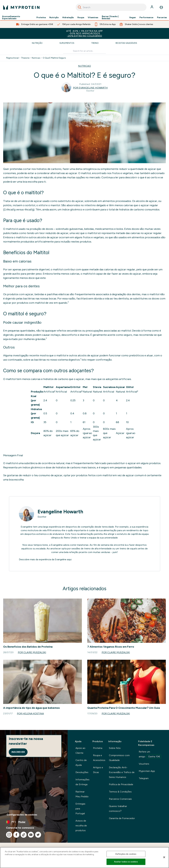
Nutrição (54, 18)
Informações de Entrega (82, 782)
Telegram (144, 778)
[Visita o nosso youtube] (31, 835)
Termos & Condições (120, 792)
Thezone (25, 58)
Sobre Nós (115, 748)
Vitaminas (93, 18)
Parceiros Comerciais (120, 799)
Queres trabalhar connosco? (118, 809)
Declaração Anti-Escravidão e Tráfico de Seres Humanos (122, 772)
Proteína (41, 18)
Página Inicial (12, 58)
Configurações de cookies (22, 815)
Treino (95, 43)
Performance (146, 18)
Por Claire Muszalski (32, 652)
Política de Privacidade (121, 784)
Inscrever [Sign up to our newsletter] (18, 752)
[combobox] (111, 7)
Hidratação (68, 18)
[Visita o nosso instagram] (9, 835)
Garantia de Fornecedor (122, 818)
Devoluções (82, 772)
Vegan (133, 18)
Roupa (81, 18)
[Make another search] (84, 51)
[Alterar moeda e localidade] (34, 822)
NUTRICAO (84, 66)
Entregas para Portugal (80, 809)
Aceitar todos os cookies (126, 862)
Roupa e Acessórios (99, 758)
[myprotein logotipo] (21, 7)
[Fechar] (164, 857)
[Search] (80, 7)
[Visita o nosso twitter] (38, 835)
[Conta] (152, 7)
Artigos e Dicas (98, 770)
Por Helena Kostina (30, 714)
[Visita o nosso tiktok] (24, 835)
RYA (49, 530)
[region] (84, 858)
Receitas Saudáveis (126, 43)
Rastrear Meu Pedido (82, 794)
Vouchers (144, 764)
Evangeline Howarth (60, 512)
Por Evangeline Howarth (90, 88)
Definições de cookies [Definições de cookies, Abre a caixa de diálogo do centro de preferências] (126, 854)
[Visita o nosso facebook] (16, 835)
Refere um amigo (150, 754)
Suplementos (67, 43)
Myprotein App (147, 771)
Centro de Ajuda (81, 763)
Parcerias (162, 18)
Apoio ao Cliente (80, 750)
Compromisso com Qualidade (119, 758)
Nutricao (36, 58)
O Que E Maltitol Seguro (54, 58)
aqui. (69, 559)
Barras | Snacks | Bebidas (110, 18)
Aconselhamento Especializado (11, 18)
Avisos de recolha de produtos (81, 826)
